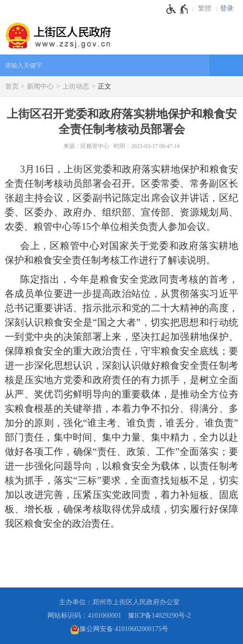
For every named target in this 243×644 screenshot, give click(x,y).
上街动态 (76, 86)
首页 (12, 86)
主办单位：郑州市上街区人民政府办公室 (119, 602)
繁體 (205, 8)
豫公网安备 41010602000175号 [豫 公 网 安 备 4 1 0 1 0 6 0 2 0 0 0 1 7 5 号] (119, 630)
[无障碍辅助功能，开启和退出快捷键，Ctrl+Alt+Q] (178, 9)
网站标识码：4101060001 (84, 616)
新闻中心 (40, 86)
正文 (104, 86)
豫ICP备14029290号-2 (159, 616)
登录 (227, 8)
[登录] (229, 9)
